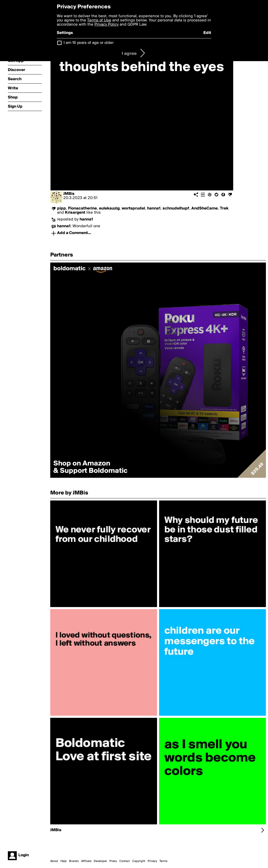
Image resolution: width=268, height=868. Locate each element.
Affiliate (86, 861)
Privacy (152, 861)
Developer (100, 861)
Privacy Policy (107, 25)
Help (64, 861)
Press (113, 861)
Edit (207, 33)
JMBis (69, 194)
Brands (74, 861)
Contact (125, 861)
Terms (163, 861)
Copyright (139, 861)
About (54, 861)
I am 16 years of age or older (89, 43)
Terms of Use (99, 20)
